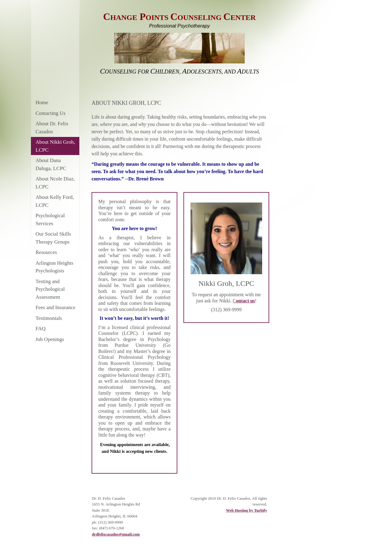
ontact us (246, 301)
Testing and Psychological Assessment (50, 289)
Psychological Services (50, 220)
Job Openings (50, 339)
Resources (46, 252)
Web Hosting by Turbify (247, 510)
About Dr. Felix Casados (52, 128)
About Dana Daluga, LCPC (51, 164)
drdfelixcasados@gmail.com (116, 534)
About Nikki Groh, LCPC (55, 146)
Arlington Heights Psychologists (54, 267)
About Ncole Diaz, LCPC (55, 183)
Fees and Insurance (55, 307)
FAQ (41, 329)
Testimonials (49, 318)
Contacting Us (51, 113)
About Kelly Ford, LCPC (55, 201)
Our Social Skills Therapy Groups (53, 238)
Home (42, 102)
